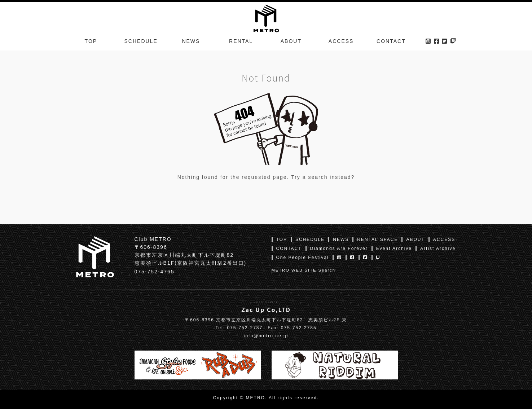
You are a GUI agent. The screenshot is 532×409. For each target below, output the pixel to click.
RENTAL (241, 41)
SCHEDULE (141, 41)
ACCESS (341, 41)
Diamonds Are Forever (339, 249)
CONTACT (391, 41)
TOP (91, 41)
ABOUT (291, 41)
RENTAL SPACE (377, 239)
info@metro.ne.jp (266, 336)
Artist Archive (438, 249)
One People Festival (303, 258)
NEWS (191, 41)
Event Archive (394, 249)
